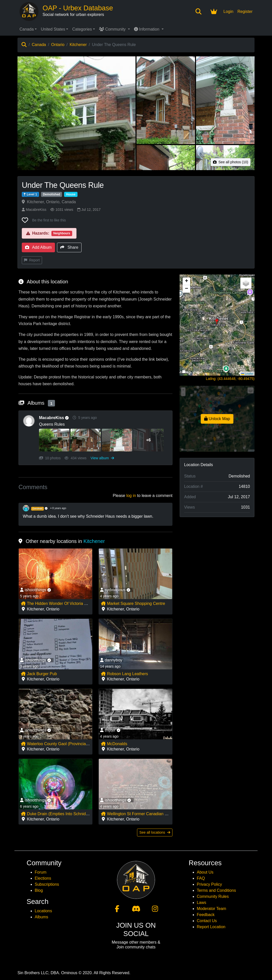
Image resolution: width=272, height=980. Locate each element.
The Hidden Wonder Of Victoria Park (57, 603)
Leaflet (247, 374)
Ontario (58, 45)
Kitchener (78, 45)
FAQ (201, 878)
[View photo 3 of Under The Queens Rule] (225, 100)
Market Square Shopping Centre (133, 603)
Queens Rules (52, 424)
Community (113, 29)
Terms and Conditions (216, 890)
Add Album (38, 247)
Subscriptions (47, 884)
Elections (43, 878)
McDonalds (114, 744)
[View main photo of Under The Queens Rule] (76, 144)
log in (131, 496)
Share (69, 247)
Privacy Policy (209, 884)
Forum (41, 872)
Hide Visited (193, 372)
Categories (82, 29)
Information (147, 29)
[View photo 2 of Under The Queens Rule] (166, 100)
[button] (217, 325)
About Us (205, 872)
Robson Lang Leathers (124, 674)
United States (53, 29)
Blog (39, 890)
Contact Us (207, 921)
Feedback (206, 915)
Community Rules (213, 896)
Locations (43, 911)
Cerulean (38, 509)
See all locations (155, 832)
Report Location (211, 927)
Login (228, 12)
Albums (41, 917)
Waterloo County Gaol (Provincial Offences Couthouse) (73, 744)
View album (102, 458)
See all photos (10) (231, 162)
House (71, 194)
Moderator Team (211, 909)
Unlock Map (217, 419)
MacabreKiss (34, 210)
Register (245, 12)
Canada (27, 29)
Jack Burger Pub (39, 674)
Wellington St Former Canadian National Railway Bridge (154, 814)
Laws (201, 903)
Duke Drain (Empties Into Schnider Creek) (62, 814)
